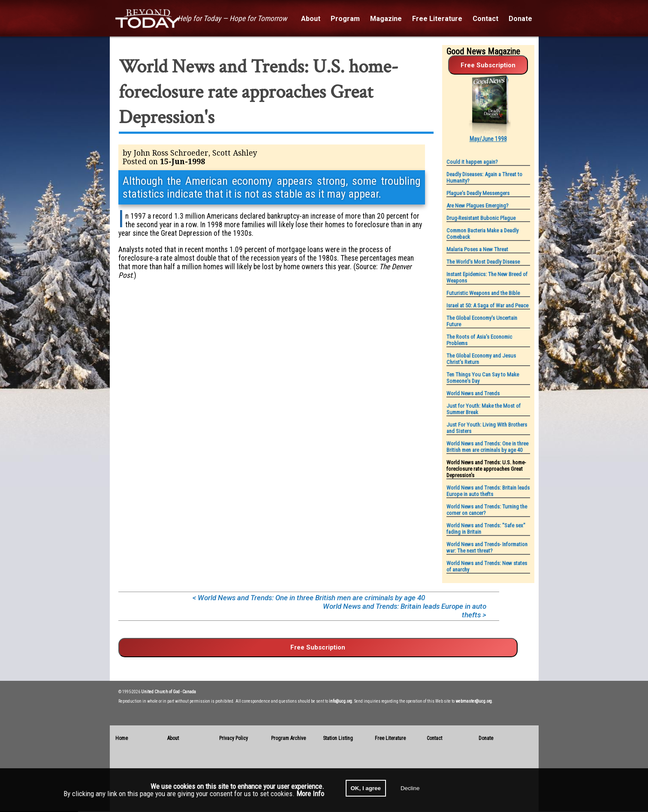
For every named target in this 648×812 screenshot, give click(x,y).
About (173, 738)
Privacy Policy (234, 738)
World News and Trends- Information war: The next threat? (487, 547)
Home (122, 738)
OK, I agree (366, 788)
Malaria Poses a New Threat (477, 249)
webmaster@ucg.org (474, 701)
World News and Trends (473, 393)
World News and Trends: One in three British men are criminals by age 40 (487, 447)
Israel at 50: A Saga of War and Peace (487, 305)
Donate (486, 738)
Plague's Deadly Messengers (478, 193)
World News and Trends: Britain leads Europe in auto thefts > (405, 611)
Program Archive (288, 738)
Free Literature (390, 738)
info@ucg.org (341, 701)
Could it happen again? (472, 162)
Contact (434, 738)
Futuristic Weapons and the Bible (483, 293)
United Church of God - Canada (169, 692)
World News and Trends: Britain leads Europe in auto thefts (488, 491)
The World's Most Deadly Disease (483, 262)
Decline (410, 788)
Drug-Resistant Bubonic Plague (481, 218)
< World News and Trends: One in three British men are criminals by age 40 (309, 598)
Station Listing (338, 738)
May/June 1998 (488, 139)
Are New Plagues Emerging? (478, 206)
